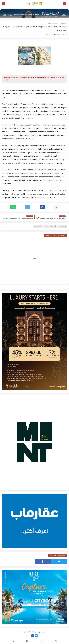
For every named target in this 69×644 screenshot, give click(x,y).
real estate (38, 226)
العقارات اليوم (27, 632)
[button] (42, 207)
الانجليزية (63, 23)
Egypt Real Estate (53, 23)
